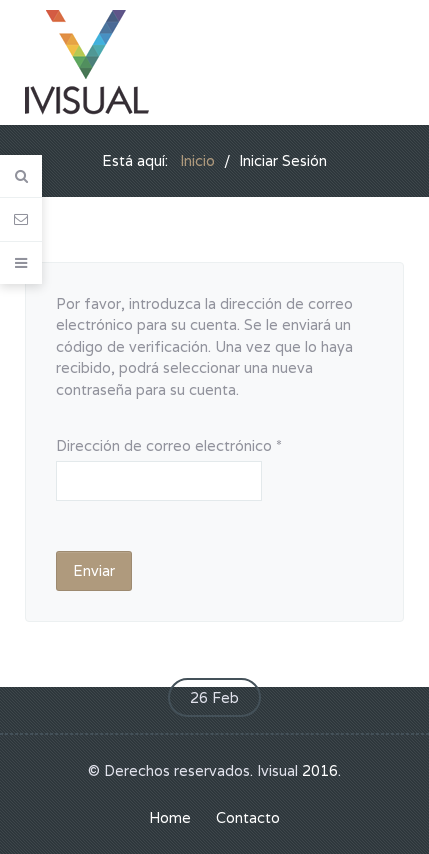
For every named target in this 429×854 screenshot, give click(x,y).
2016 (320, 770)
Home (170, 817)
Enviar (94, 570)
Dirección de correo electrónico (169, 445)
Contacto (248, 817)
